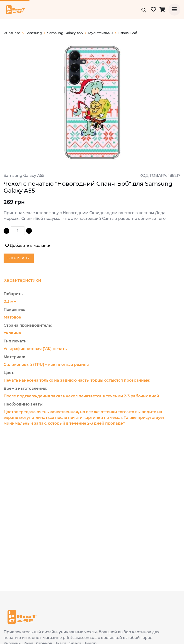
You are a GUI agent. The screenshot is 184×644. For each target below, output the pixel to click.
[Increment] (29, 231)
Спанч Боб (128, 33)
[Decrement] (6, 231)
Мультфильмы (102, 33)
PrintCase (14, 33)
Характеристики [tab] (22, 280)
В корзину (19, 258)
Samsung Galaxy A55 (67, 33)
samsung (35, 33)
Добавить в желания (28, 246)
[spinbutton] (18, 231)
